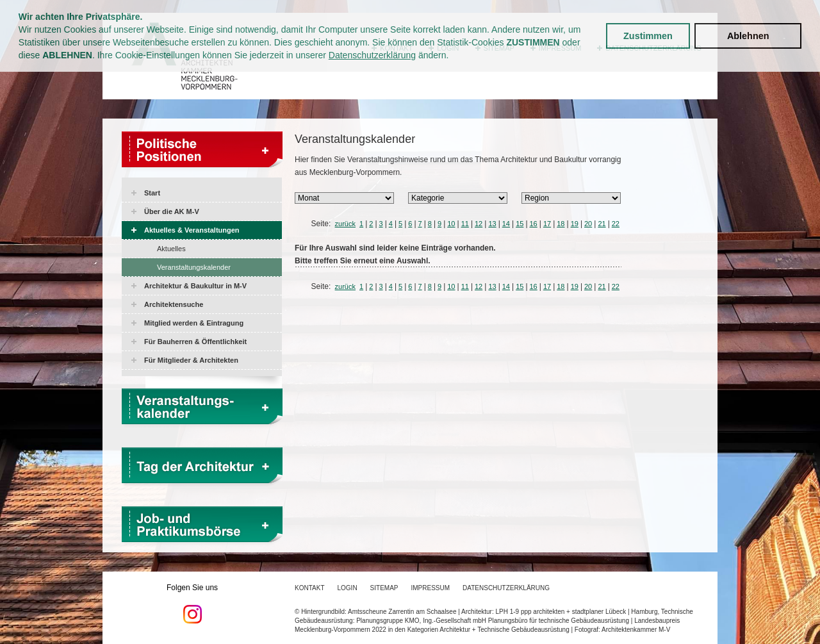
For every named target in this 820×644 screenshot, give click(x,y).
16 (534, 224)
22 (616, 224)
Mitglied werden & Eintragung (194, 323)
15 (520, 224)
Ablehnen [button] (748, 36)
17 (547, 224)
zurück (345, 224)
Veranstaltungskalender (194, 267)
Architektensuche (174, 304)
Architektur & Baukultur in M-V (195, 286)
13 (492, 224)
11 (465, 224)
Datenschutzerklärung (372, 55)
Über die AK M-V (172, 211)
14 (506, 224)
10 (451, 224)
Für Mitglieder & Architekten (191, 360)
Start (152, 193)
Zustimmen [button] (648, 36)
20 (588, 224)
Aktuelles (171, 249)
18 (561, 224)
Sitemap (384, 588)
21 (602, 224)
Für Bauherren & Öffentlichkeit (195, 342)
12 (479, 224)
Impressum (431, 588)
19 (575, 224)
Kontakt (309, 588)
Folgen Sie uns (192, 604)
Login (347, 588)
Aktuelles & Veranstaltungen (192, 230)
